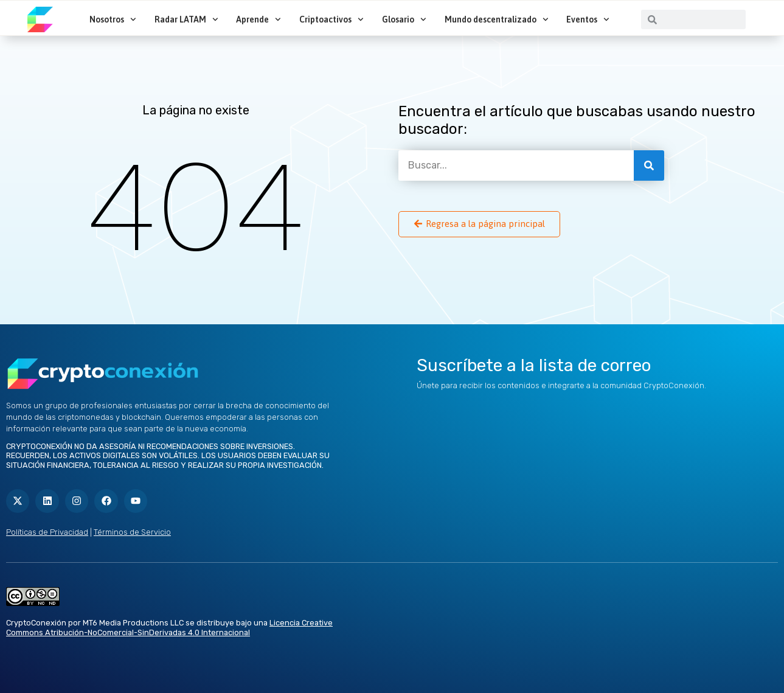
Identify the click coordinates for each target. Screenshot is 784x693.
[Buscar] (649, 165)
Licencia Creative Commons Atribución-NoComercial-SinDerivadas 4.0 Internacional (169, 628)
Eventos (588, 19)
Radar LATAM (186, 19)
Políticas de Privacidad (47, 532)
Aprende (258, 19)
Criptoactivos (331, 19)
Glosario (404, 19)
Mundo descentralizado (497, 19)
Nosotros (113, 19)
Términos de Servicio (132, 532)
